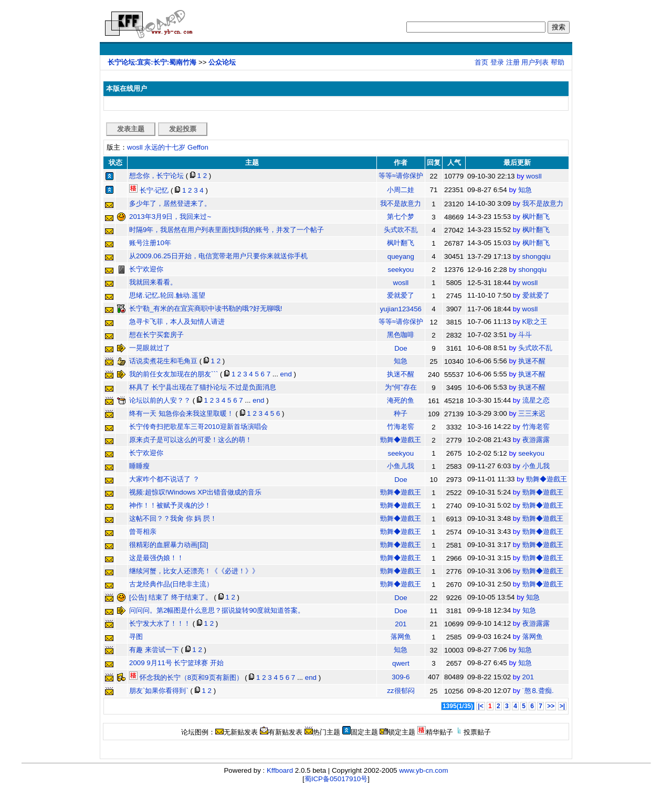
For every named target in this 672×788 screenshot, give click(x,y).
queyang (401, 256)
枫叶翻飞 (536, 217)
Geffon (198, 147)
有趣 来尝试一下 (154, 650)
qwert (401, 663)
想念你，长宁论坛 (156, 176)
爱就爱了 (401, 295)
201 (401, 624)
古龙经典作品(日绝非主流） (171, 584)
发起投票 (183, 129)
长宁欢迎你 (146, 269)
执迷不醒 (532, 361)
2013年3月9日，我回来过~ (170, 217)
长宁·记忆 (149, 190)
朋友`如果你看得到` (159, 691)
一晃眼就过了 (150, 348)
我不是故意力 (401, 203)
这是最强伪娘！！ (156, 558)
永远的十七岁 (165, 147)
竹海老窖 (401, 427)
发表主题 (131, 129)
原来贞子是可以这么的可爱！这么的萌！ (191, 440)
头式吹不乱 (401, 230)
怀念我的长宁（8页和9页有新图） (186, 677)
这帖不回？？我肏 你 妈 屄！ (173, 518)
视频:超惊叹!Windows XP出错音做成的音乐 (195, 492)
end (286, 374)
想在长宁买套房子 (156, 335)
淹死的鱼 (401, 400)
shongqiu (537, 256)
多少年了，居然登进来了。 (170, 203)
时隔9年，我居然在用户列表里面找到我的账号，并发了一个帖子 (227, 230)
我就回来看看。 (153, 282)
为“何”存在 (401, 387)
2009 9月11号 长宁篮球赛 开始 (176, 663)
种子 (401, 413)
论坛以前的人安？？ (160, 400)
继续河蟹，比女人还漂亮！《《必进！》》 (194, 571)
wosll (135, 147)
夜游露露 (536, 440)
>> (551, 706)
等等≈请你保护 (401, 176)
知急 (525, 190)
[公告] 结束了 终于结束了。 (171, 597)
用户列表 (535, 62)
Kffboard (280, 770)
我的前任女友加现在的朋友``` (174, 374)
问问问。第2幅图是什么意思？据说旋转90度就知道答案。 (217, 610)
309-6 (401, 677)
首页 (481, 62)
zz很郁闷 (401, 691)
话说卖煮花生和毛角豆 (163, 361)
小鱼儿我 (401, 466)
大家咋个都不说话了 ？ (164, 479)
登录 (497, 62)
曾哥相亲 (143, 532)
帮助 (558, 62)
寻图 (136, 637)
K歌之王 (535, 322)
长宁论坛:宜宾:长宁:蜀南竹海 (152, 62)
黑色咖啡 (401, 335)
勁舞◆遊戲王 (401, 440)
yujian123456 (401, 309)
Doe (401, 348)
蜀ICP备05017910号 (336, 779)
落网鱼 (401, 637)
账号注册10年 (150, 243)
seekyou (401, 270)
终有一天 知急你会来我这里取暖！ (181, 413)
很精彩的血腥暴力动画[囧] (169, 545)
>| (562, 706)
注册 (513, 62)
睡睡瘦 (139, 466)
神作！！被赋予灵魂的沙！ (170, 505)
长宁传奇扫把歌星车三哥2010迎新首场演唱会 (198, 427)
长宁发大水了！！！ (160, 623)
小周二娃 (401, 190)
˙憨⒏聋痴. (538, 691)
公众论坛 (222, 62)
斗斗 (525, 335)
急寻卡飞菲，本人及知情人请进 (177, 322)
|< (480, 706)
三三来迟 (532, 413)
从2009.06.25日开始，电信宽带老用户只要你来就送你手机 (218, 256)
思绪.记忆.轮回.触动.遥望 (167, 295)
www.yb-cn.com (423, 770)
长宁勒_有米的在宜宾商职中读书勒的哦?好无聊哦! (206, 308)
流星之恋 (536, 400)
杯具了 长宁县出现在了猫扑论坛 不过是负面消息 (203, 387)
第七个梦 (401, 217)
